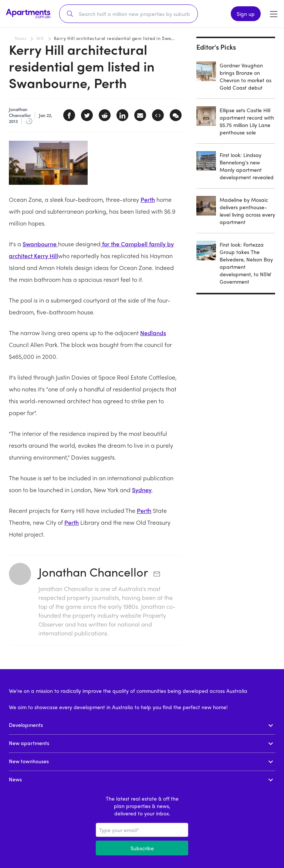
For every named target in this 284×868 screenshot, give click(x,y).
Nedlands (153, 333)
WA (40, 38)
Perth (148, 199)
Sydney (142, 490)
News (21, 38)
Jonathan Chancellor (93, 572)
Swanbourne (40, 244)
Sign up (246, 14)
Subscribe (142, 848)
